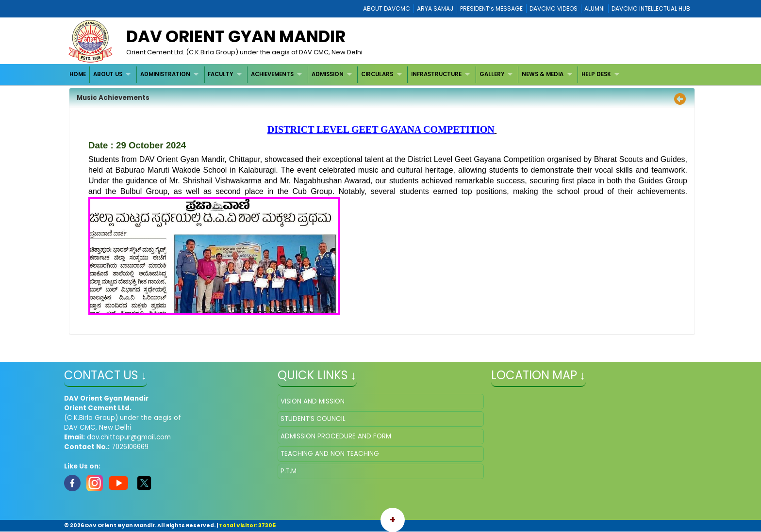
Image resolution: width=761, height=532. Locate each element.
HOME (78, 74)
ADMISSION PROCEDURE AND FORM (336, 436)
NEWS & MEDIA (543, 74)
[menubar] (346, 74)
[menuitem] (78, 74)
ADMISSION (328, 74)
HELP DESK (596, 74)
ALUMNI (595, 8)
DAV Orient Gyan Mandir (236, 36)
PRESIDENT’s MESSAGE (491, 8)
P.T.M (289, 471)
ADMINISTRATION (165, 74)
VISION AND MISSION (313, 401)
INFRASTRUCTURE (436, 74)
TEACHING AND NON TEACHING (330, 454)
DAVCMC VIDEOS (554, 8)
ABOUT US (108, 74)
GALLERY (492, 74)
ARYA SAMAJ (435, 8)
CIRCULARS (377, 74)
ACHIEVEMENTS (272, 74)
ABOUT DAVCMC (387, 8)
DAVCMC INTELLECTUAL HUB (651, 8)
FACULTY (220, 74)
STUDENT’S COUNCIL (313, 419)
